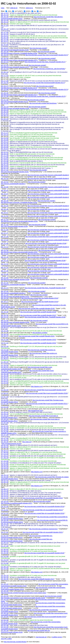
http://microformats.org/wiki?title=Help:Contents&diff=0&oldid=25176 (47, 90)
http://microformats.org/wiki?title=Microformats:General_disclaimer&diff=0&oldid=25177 (28, 94)
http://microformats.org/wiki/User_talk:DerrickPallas (49, 69)
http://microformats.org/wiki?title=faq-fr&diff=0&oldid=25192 (40, 298)
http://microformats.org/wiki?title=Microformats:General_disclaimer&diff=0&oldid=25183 (28, 220)
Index (3, 8)
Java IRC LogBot (6, 639)
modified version (57, 637)
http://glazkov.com (37, 386)
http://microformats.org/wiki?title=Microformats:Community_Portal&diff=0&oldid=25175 (27, 87)
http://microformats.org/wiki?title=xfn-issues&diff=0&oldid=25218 (44, 507)
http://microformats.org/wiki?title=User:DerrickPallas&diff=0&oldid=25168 (24, 49)
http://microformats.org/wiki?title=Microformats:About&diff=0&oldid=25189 (24, 279)
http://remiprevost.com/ (35, 411)
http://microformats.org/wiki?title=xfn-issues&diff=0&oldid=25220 (44, 513)
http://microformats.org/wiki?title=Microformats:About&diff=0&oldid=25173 (24, 66)
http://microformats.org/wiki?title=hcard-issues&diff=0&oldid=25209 (47, 393)
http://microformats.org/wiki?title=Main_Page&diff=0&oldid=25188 (45, 261)
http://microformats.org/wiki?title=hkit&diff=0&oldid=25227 (36, 579)
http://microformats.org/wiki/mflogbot (15, 642)
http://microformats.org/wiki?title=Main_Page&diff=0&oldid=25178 (45, 96)
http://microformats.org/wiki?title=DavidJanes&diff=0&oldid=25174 (44, 83)
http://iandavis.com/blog (40, 333)
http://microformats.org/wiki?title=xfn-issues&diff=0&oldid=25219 (43, 510)
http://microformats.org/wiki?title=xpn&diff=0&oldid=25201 (37, 336)
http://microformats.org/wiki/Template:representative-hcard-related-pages (24, 593)
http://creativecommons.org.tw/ (11, 444)
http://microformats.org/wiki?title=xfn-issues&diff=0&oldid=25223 (43, 532)
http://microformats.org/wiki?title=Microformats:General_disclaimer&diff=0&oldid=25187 (28, 251)
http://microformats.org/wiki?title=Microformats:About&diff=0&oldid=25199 (24, 321)
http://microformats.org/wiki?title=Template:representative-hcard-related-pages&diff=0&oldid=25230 (31, 597)
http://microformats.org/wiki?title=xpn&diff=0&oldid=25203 (38, 343)
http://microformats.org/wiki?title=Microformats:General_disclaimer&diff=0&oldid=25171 (28, 59)
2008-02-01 (29, 8)
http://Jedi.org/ (27, 442)
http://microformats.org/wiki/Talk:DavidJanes (43, 103)
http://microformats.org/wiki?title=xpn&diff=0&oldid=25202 (38, 340)
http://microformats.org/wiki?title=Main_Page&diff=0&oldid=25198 (45, 317)
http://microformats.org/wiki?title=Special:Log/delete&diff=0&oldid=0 (23, 183)
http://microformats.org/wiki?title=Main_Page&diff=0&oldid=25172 (45, 62)
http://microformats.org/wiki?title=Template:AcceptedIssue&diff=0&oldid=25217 (26, 502)
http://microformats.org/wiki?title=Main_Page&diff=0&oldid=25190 (45, 288)
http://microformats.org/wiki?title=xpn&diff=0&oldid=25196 (38, 312)
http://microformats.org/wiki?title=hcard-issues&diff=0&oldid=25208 (45, 390)
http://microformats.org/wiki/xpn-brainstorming (43, 529)
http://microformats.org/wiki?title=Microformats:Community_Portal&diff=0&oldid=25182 (28, 202)
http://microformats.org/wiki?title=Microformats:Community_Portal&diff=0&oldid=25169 (28, 52)
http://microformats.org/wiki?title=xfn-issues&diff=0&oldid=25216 (43, 498)
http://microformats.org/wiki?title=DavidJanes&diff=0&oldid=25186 (46, 243)
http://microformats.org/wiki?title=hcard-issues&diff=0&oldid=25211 (47, 404)
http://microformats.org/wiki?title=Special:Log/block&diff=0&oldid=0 (48, 175)
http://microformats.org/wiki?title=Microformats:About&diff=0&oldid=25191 (24, 296)
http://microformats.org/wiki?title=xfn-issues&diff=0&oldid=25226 (44, 553)
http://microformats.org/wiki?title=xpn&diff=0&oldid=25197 (38, 315)
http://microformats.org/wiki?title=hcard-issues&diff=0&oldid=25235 (45, 617)
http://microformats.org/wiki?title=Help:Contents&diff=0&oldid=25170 (47, 55)
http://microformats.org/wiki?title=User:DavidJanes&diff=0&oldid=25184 (24, 226)
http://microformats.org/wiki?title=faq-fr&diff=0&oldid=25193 (40, 302)
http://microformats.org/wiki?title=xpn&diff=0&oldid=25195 (37, 309)
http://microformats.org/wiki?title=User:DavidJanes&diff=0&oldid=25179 (23, 101)
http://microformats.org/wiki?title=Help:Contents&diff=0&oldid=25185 (47, 237)
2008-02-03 (14, 8)
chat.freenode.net (41, 637)
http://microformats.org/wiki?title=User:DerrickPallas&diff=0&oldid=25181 (24, 171)
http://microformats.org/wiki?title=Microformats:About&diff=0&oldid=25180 (24, 108)
